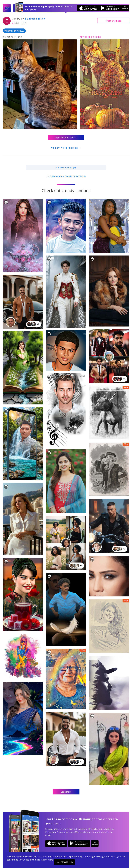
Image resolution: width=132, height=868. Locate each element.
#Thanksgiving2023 (14, 31)
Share (113, 21)
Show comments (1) (66, 168)
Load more (66, 792)
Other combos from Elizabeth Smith (66, 176)
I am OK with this (64, 862)
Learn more (47, 860)
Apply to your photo (66, 137)
